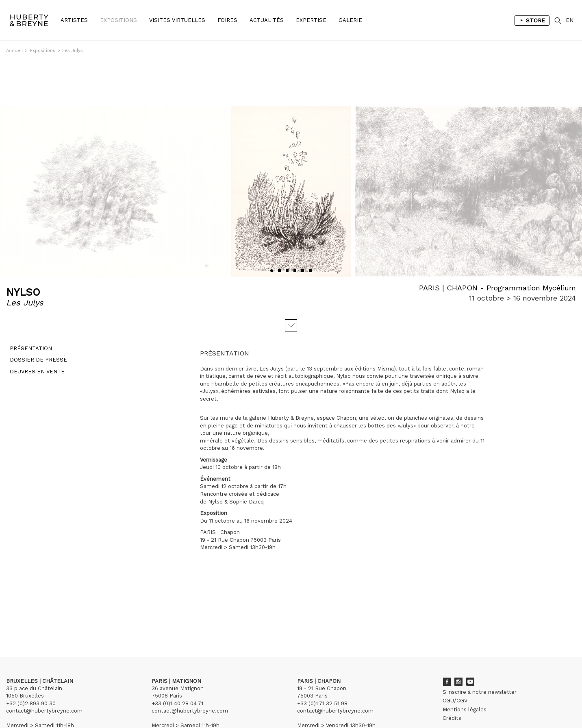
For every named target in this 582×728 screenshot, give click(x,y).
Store (532, 20)
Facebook (447, 637)
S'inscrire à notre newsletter (480, 647)
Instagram (458, 637)
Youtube (470, 637)
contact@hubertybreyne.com (44, 666)
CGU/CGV (455, 656)
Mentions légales (465, 665)
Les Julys (73, 51)
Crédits (452, 673)
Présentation (27, 307)
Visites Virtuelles (177, 20)
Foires (227, 20)
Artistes (74, 20)
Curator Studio (203, 703)
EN (570, 20)
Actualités (267, 20)
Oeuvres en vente (34, 330)
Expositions (118, 20)
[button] (272, 226)
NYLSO (23, 247)
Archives (454, 690)
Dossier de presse (35, 319)
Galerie (350, 20)
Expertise (311, 20)
